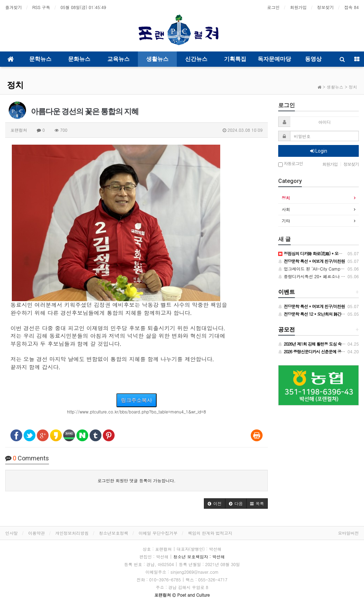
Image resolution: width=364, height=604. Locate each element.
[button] (215, 504)
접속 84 (351, 7)
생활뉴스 (157, 59)
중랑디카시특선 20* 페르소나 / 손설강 (317, 276)
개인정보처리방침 (72, 533)
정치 (15, 85)
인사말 (11, 533)
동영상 (313, 59)
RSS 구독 (41, 7)
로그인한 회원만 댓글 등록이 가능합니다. (137, 480)
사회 (286, 209)
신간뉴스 (196, 59)
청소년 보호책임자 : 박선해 (199, 557)
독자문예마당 (274, 59)
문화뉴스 (79, 59)
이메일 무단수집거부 (158, 533)
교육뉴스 (118, 59)
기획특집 (235, 59)
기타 (286, 221)
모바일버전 (348, 533)
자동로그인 (291, 164)
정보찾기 (325, 7)
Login (319, 151)
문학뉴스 (40, 59)
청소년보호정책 (114, 533)
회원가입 (298, 7)
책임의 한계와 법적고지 (210, 533)
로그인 (273, 7)
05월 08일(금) (83, 7)
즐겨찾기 (14, 7)
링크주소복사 (136, 400)
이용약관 (36, 533)
